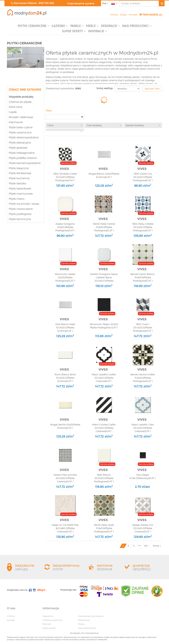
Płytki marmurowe (21, 194)
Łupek (13, 112)
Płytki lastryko (17, 183)
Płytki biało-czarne (21, 127)
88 (146, 546)
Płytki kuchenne (19, 178)
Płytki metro (17, 199)
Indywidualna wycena (81, 3)
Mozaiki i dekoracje (21, 117)
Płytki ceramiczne (20, 133)
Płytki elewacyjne (20, 143)
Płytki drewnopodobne (24, 137)
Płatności (47, 624)
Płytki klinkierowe (20, 173)
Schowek (133, 15)
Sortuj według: (105, 88)
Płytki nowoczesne (21, 209)
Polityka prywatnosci (52, 620)
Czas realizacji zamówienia (91, 616)
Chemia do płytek (20, 102)
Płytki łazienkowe (20, 189)
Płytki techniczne (20, 219)
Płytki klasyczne (19, 168)
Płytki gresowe (18, 148)
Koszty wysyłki (49, 628)
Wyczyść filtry (152, 89)
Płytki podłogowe (20, 214)
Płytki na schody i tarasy (24, 204)
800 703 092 (46, 3)
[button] (34, 27)
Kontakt (114, 15)
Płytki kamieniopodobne (25, 163)
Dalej (157, 546)
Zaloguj (123, 15)
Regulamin (48, 616)
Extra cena (15, 107)
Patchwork (16, 122)
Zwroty (81, 624)
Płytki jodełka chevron (23, 158)
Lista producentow (87, 628)
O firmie (11, 616)
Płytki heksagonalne (22, 153)
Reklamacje (84, 620)
